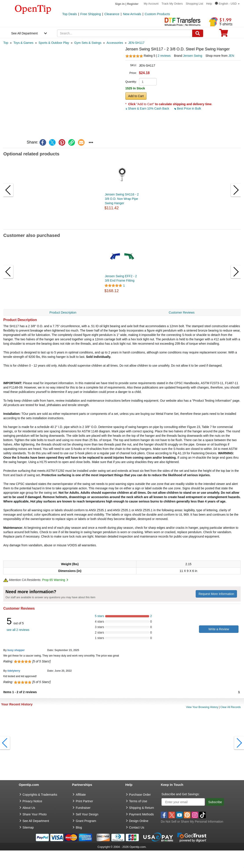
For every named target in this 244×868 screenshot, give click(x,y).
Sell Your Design (87, 814)
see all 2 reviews (18, 630)
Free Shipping (91, 14)
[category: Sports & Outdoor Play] (54, 43)
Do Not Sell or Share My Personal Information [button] (192, 822)
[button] (227, 4)
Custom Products (157, 14)
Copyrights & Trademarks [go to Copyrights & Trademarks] (40, 795)
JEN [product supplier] (231, 56)
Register (133, 4)
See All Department (24, 33)
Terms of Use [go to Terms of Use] (138, 801)
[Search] (198, 33)
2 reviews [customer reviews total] (164, 56)
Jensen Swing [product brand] (192, 56)
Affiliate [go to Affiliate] (81, 795)
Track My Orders (172, 4)
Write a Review (219, 629)
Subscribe (215, 802)
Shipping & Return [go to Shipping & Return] (142, 808)
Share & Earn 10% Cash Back (148, 108)
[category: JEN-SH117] (136, 43)
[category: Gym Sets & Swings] (88, 43)
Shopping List (194, 4)
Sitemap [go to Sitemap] (28, 827)
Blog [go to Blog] (79, 827)
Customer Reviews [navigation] (182, 312)
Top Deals (70, 14)
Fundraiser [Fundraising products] (83, 808)
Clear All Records (230, 707)
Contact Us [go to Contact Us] (137, 827)
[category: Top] (6, 43)
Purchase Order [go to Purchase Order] (140, 795)
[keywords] (125, 33)
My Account (151, 4)
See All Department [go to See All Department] (36, 821)
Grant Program (86, 821)
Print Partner (84, 801)
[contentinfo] (33, 9)
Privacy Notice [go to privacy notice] (32, 801)
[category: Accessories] (115, 43)
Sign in (120, 4)
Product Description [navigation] (63, 312)
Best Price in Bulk (188, 108)
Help (209, 4)
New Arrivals (132, 14)
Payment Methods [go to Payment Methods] (142, 814)
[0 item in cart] (224, 34)
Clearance (112, 14)
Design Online (139, 821)
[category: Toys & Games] (23, 43)
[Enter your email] (183, 802)
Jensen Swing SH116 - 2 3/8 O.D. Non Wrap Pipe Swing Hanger (122, 199)
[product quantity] (148, 82)
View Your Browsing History (202, 707)
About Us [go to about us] (29, 808)
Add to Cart (136, 96)
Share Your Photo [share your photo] (35, 814)
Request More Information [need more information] (216, 594)
